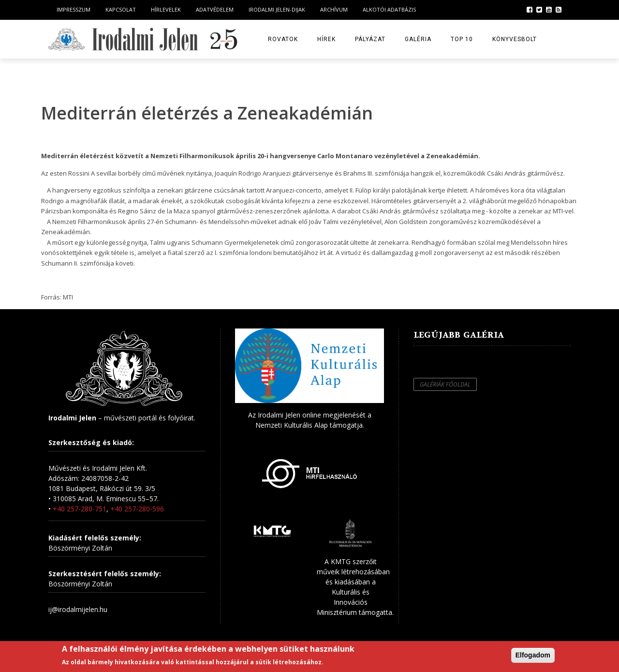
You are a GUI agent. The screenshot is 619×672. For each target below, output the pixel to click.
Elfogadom (533, 655)
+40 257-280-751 (80, 509)
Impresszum (74, 9)
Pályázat (370, 39)
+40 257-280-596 (137, 509)
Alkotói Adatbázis (389, 9)
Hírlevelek (166, 9)
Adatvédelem (215, 9)
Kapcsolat (121, 9)
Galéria (418, 39)
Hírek (326, 39)
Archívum (334, 9)
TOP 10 (462, 39)
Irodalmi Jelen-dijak (277, 9)
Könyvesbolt (515, 39)
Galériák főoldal (445, 384)
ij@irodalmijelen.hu (78, 609)
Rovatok (283, 39)
